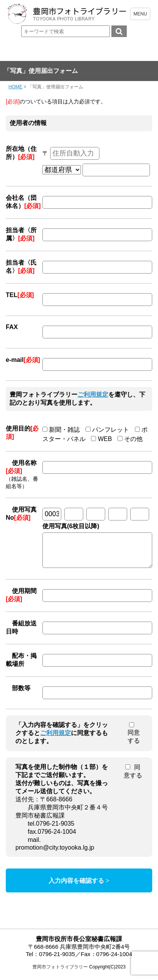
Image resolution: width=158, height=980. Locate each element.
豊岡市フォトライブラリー (60, 973)
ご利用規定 (93, 395)
